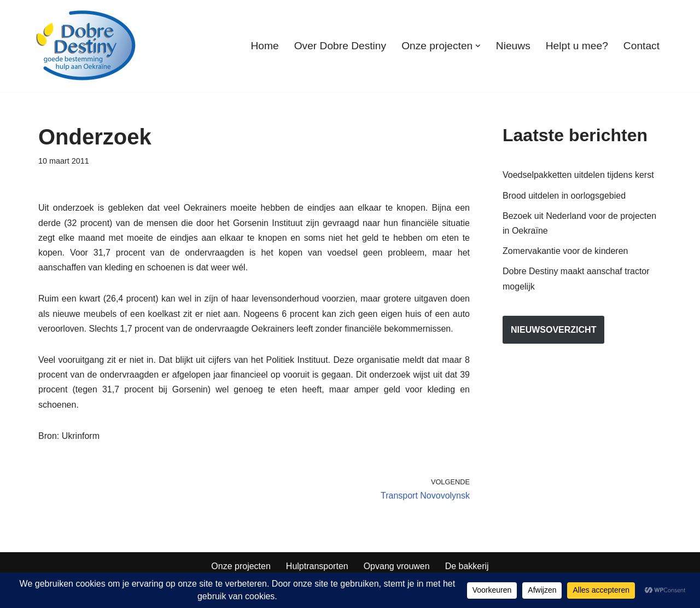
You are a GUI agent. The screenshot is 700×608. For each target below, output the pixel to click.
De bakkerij (467, 566)
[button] (478, 46)
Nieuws (513, 46)
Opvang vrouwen (397, 566)
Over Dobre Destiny (340, 46)
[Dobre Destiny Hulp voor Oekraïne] (86, 46)
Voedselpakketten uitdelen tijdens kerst (578, 175)
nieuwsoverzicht (553, 330)
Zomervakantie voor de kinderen (565, 251)
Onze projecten (241, 566)
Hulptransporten (317, 566)
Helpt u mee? (577, 46)
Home (264, 46)
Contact (641, 46)
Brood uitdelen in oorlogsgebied (564, 196)
